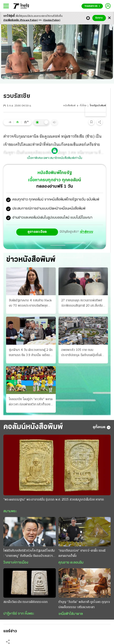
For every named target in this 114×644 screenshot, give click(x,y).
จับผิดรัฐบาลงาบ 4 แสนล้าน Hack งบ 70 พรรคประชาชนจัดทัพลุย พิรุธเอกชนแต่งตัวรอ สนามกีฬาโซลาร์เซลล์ (30, 304)
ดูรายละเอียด (37, 232)
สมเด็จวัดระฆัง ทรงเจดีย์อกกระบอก (26, 602)
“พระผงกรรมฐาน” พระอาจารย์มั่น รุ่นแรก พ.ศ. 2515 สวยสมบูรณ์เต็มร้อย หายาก (54, 500)
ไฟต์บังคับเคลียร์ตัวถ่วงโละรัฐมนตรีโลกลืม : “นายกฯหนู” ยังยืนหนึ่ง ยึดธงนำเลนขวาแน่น (29, 554)
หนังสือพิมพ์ (69, 106)
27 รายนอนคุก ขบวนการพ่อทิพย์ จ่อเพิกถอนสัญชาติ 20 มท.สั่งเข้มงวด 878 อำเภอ (82, 304)
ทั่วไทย (83, 106)
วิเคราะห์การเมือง (16, 563)
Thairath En (92, 6)
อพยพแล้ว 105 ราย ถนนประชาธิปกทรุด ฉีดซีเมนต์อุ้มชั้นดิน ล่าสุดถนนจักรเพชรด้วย (82, 353)
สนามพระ (10, 511)
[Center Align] (109, 18)
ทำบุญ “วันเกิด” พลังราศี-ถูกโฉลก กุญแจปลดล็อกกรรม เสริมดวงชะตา (84, 605)
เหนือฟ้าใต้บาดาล (71, 614)
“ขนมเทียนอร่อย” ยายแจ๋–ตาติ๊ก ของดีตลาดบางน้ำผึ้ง (82, 553)
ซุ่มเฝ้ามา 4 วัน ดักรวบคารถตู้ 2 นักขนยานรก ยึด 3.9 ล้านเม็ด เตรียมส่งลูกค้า (31, 353)
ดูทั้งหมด (102, 427)
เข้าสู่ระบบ (86, 232)
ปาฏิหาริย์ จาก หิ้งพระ (19, 614)
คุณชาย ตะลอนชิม (71, 563)
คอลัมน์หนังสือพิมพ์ (33, 427)
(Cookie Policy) (52, 20)
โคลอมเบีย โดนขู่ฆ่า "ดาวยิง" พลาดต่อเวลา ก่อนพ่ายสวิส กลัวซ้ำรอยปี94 (31, 402)
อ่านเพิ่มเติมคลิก (21, 20)
